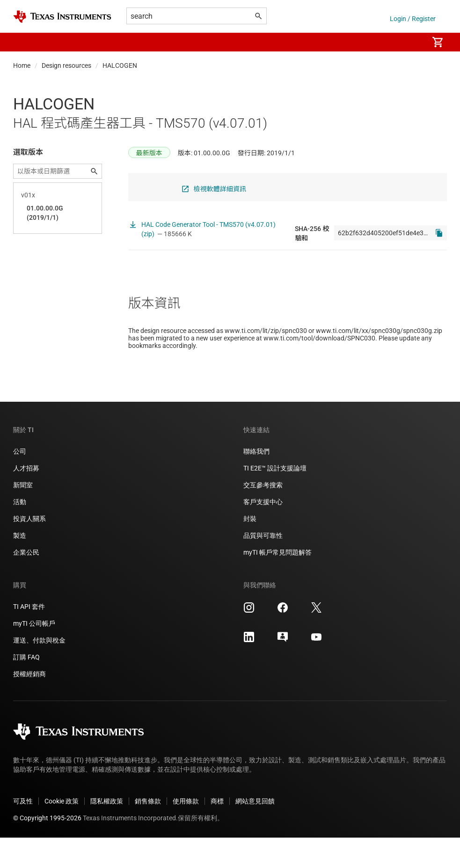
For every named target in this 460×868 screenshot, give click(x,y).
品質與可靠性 (263, 566)
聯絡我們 (256, 482)
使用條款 (186, 832)
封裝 (250, 549)
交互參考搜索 (263, 515)
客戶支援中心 (263, 532)
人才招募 (26, 499)
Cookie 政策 (62, 832)
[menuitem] (411, 42)
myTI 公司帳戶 (34, 654)
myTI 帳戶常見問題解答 (277, 583)
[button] (22, 42)
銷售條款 (148, 832)
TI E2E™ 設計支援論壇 (275, 499)
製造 (20, 566)
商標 (217, 832)
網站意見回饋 (255, 832)
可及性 (23, 832)
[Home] (62, 17)
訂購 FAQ (26, 687)
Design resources (66, 65)
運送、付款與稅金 (39, 671)
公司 (20, 482)
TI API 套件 (29, 637)
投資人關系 (29, 549)
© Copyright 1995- (47, 848)
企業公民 (26, 583)
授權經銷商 (29, 704)
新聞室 (23, 515)
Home (22, 65)
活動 (20, 532)
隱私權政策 (107, 832)
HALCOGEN (120, 65)
